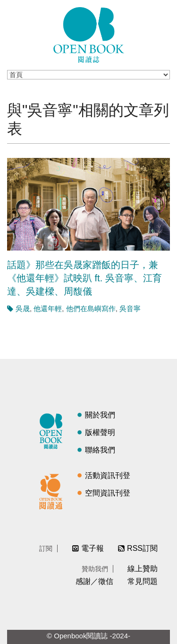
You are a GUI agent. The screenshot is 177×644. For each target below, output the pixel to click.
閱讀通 (53, 490)
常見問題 (143, 581)
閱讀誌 (53, 430)
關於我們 (100, 415)
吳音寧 (130, 309)
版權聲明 (100, 432)
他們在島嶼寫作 (91, 309)
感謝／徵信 (94, 581)
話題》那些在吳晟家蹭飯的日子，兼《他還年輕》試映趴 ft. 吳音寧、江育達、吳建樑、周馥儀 (84, 278)
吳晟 (23, 309)
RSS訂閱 (142, 548)
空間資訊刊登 (108, 493)
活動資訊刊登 (108, 475)
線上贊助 (143, 569)
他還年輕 (48, 309)
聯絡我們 (100, 450)
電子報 (93, 548)
